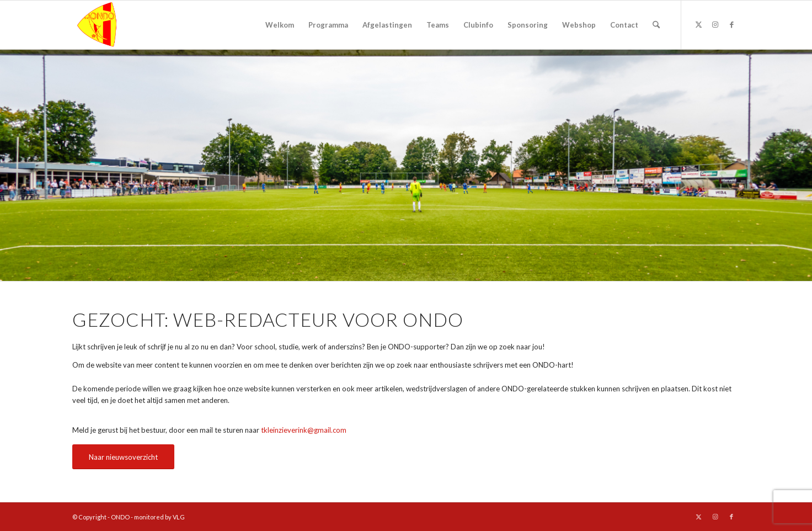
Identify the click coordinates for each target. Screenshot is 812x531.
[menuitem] (280, 25)
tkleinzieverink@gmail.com (304, 430)
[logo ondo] (125, 25)
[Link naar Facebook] (731, 24)
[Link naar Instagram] (715, 24)
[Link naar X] (698, 24)
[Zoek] (656, 25)
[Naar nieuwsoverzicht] (123, 457)
